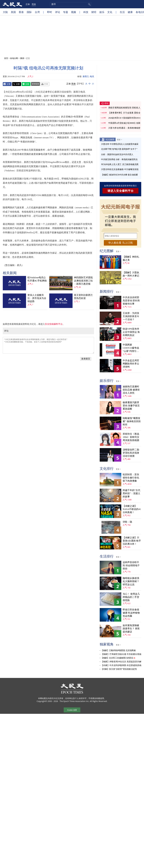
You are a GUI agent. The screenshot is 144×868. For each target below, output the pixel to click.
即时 (50, 12)
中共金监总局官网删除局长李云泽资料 (131, 364)
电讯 (92, 76)
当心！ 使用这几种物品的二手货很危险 (131, 597)
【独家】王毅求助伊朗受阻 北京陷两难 (118, 650)
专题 (65, 12)
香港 (21, 12)
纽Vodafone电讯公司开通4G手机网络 (37, 279)
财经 (94, 12)
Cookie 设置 (72, 710)
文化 (110, 12)
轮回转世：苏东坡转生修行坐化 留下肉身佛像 (131, 478)
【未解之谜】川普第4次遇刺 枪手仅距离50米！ (132, 541)
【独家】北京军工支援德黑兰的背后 (117, 658)
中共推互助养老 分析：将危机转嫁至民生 (119, 159)
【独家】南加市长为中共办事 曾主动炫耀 (119, 175)
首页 (6, 58)
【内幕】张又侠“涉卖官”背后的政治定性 (119, 669)
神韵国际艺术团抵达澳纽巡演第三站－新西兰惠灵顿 (83, 281)
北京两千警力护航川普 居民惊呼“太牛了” (119, 149)
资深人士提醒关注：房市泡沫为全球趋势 (37, 298)
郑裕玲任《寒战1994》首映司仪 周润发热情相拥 (131, 437)
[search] (71, 4)
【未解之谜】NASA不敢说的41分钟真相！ (132, 509)
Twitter (17, 84)
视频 (74, 12)
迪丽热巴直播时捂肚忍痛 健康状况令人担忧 (131, 390)
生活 (122, 12)
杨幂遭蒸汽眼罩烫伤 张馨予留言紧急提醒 (131, 406)
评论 (58, 12)
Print (45, 84)
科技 (86, 12)
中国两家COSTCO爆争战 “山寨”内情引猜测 (131, 348)
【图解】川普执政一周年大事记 (131, 274)
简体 (34, 4)
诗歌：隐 (127, 522)
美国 (13, 12)
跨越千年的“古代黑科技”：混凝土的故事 (131, 493)
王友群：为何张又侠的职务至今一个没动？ (131, 316)
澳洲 (22, 58)
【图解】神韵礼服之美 (131, 258)
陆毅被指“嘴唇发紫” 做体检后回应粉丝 (132, 421)
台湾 (37, 12)
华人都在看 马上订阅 (120, 243)
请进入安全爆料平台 (121, 191)
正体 (28, 4)
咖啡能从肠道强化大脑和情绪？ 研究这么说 (131, 581)
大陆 (5, 12)
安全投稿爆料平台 (54, 324)
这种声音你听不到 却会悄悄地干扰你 (131, 565)
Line (26, 84)
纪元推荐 (110, 139)
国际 (29, 12)
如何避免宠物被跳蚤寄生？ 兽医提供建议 (131, 629)
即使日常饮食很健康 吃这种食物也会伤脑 (131, 613)
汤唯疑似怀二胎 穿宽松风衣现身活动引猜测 (131, 453)
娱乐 (102, 12)
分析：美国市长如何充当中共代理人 (117, 154)
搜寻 (89, 4)
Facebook (7, 84)
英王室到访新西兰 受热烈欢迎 (83, 297)
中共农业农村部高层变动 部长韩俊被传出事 (131, 301)
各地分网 (14, 58)
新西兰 (86, 76)
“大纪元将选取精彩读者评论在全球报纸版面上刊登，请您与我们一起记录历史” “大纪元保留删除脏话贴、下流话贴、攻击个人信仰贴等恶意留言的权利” (48, 345)
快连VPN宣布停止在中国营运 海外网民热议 (131, 332)
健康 (130, 12)
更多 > (120, 140)
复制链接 (35, 84)
